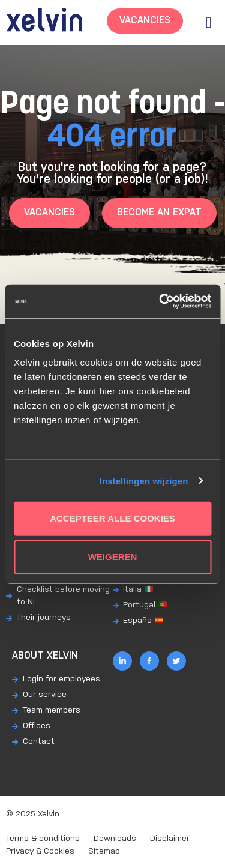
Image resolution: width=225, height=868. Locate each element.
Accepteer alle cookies (112, 518)
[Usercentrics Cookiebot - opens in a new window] (160, 301)
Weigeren (113, 557)
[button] (208, 23)
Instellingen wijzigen (144, 481)
